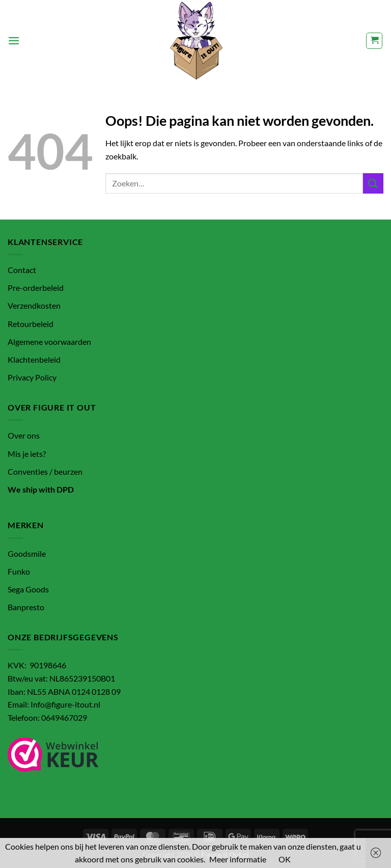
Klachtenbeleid (34, 359)
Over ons (24, 435)
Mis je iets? (27, 454)
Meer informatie (238, 859)
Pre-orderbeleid (36, 288)
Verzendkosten (34, 305)
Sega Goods (28, 589)
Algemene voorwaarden (49, 342)
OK (285, 859)
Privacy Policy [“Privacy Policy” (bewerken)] (32, 377)
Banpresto (26, 607)
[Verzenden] (373, 183)
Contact (22, 270)
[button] (14, 40)
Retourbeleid (31, 324)
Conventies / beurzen (45, 471)
